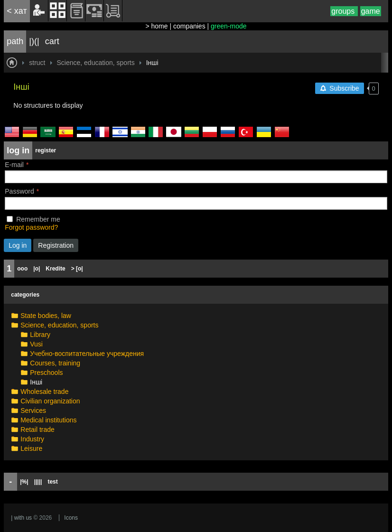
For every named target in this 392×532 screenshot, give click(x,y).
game (371, 11)
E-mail (14, 165)
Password (19, 191)
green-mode (229, 26)
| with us (21, 518)
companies (189, 26)
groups (344, 11)
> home (156, 26)
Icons (71, 518)
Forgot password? (31, 227)
